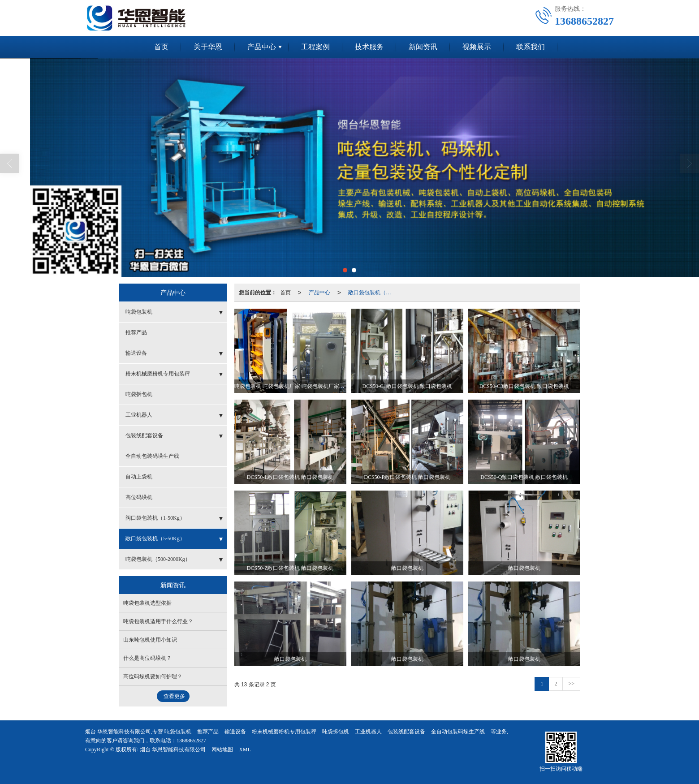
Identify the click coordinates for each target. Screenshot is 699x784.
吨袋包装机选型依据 (147, 603)
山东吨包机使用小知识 (150, 640)
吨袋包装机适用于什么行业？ (158, 621)
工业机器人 (139, 415)
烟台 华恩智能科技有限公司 (173, 750)
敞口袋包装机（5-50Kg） (372, 293)
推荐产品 (136, 332)
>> (571, 684)
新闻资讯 (423, 47)
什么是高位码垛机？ (147, 658)
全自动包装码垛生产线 (152, 456)
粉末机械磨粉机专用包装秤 (158, 374)
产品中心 (262, 47)
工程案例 (315, 47)
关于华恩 (208, 47)
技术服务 (369, 47)
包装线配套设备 (144, 435)
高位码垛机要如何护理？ (153, 676)
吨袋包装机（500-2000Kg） (158, 559)
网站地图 (222, 750)
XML (245, 750)
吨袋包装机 (139, 312)
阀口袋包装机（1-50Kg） (155, 518)
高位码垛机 (139, 497)
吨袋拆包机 (139, 394)
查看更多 (174, 696)
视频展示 (477, 47)
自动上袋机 (139, 477)
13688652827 (191, 741)
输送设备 (136, 353)
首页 (161, 47)
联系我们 (531, 47)
